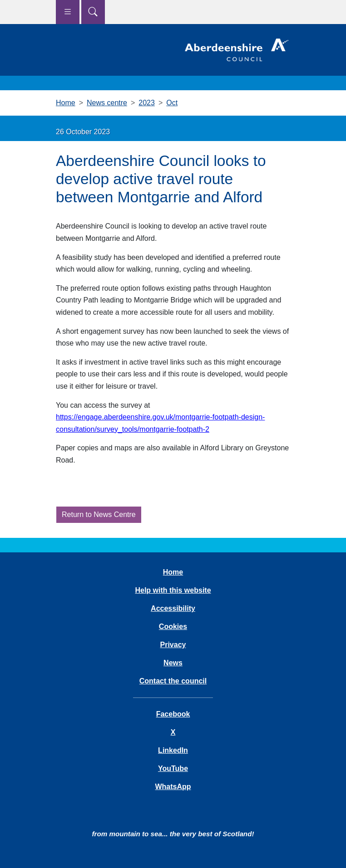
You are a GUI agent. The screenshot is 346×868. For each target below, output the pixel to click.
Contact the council (173, 681)
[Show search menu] (93, 12)
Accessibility (173, 608)
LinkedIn (173, 750)
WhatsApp (173, 787)
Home (66, 103)
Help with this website (173, 590)
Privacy (173, 645)
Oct (172, 103)
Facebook (173, 714)
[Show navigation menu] (68, 12)
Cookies (173, 627)
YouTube (173, 768)
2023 (147, 103)
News (173, 663)
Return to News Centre (99, 514)
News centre (107, 103)
